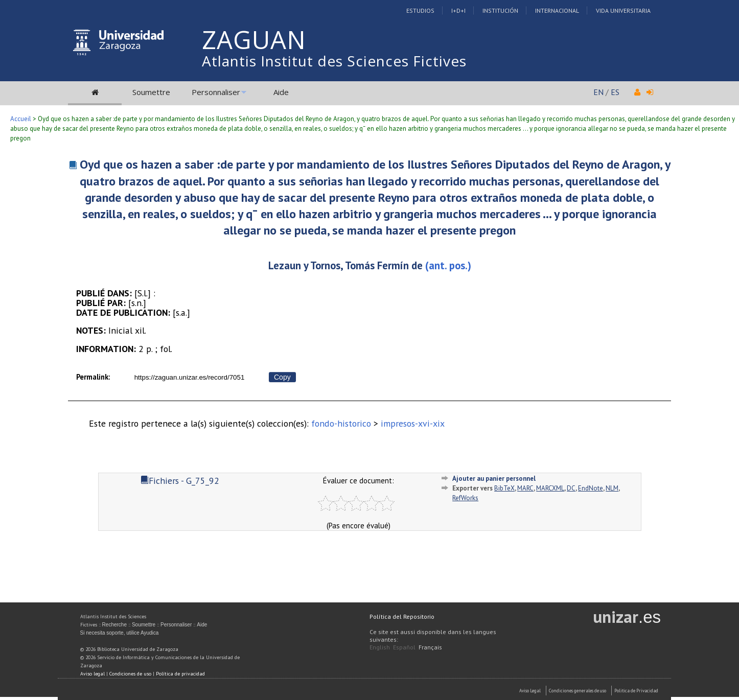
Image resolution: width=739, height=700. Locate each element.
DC (571, 488)
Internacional (557, 10)
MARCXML (550, 488)
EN (598, 92)
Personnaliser (216, 92)
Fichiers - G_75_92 (180, 481)
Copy (282, 377)
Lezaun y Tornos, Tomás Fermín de (345, 265)
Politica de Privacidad (636, 691)
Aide (281, 92)
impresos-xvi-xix (413, 423)
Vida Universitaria (623, 10)
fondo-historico (341, 423)
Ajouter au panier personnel (494, 479)
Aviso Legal (530, 691)
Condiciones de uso (130, 674)
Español (404, 647)
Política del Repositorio (402, 616)
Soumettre (151, 92)
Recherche (114, 625)
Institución (500, 10)
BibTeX (504, 488)
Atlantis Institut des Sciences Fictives (334, 61)
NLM (612, 488)
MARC (525, 488)
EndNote (591, 488)
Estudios (420, 10)
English (380, 647)
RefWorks (465, 498)
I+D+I (458, 10)
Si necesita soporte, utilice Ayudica (120, 633)
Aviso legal (93, 674)
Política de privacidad (180, 674)
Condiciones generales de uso (578, 691)
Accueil (21, 119)
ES (615, 92)
